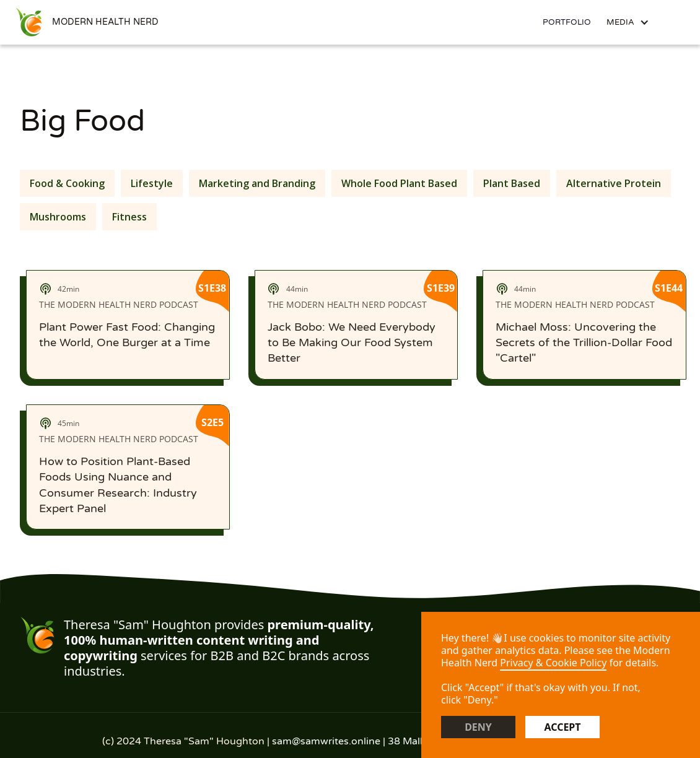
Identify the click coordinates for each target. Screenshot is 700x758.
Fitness (129, 217)
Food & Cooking (67, 183)
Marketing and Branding (257, 183)
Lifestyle (152, 183)
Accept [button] (562, 727)
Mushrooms (58, 217)
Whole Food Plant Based (399, 183)
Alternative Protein (614, 183)
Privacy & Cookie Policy (553, 663)
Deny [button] (478, 727)
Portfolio (567, 22)
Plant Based (512, 183)
